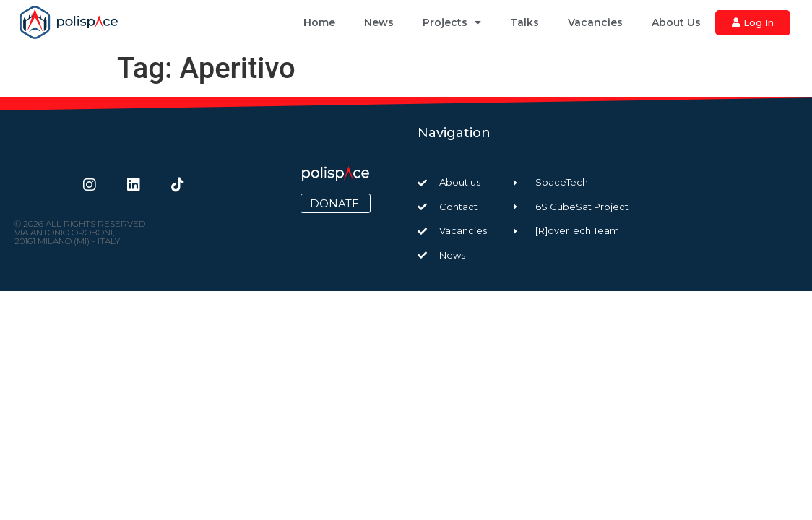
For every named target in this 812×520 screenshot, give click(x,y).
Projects (452, 22)
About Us (676, 22)
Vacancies (595, 22)
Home (319, 22)
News (379, 22)
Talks (524, 22)
